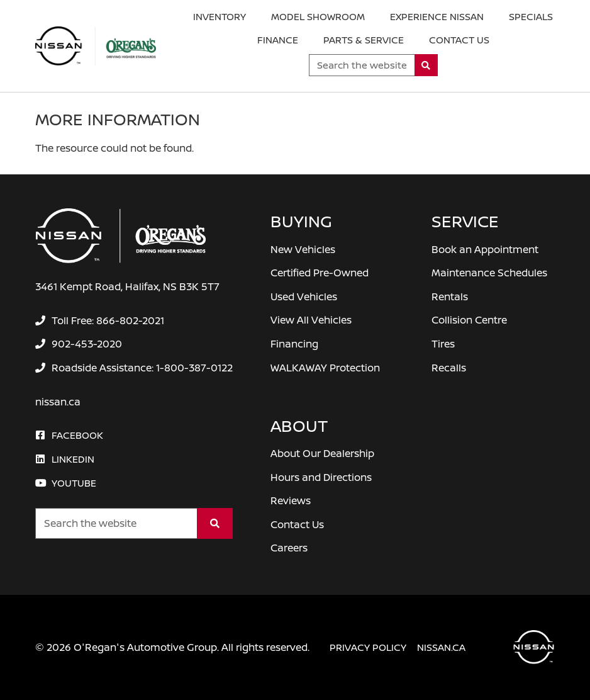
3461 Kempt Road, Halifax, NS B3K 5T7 (127, 286)
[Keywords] (362, 65)
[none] (99, 320)
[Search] (426, 65)
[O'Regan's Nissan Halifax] (96, 46)
